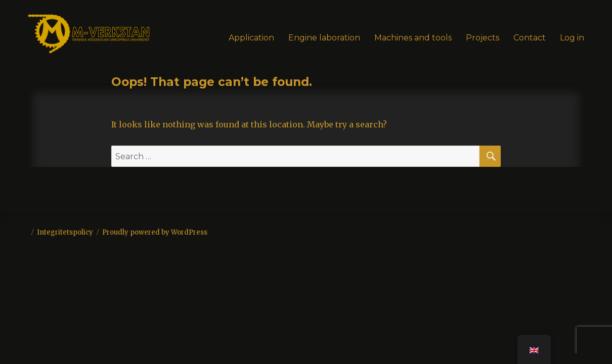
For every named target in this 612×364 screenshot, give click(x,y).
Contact (530, 38)
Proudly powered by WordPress (155, 232)
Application (251, 38)
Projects (483, 38)
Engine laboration (324, 38)
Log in (572, 38)
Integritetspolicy (65, 232)
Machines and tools (413, 38)
